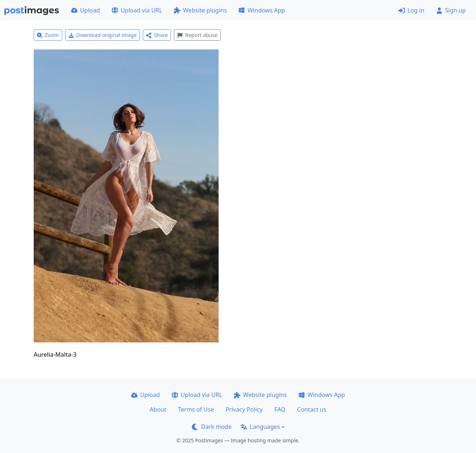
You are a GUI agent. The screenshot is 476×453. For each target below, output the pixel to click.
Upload (85, 10)
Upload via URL (137, 10)
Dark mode (212, 427)
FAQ (280, 409)
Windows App (262, 10)
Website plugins (200, 10)
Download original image (103, 35)
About (158, 409)
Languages (260, 427)
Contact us (312, 409)
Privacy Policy (244, 409)
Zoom (48, 35)
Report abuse (197, 35)
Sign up (451, 10)
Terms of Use (196, 409)
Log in (411, 10)
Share (157, 35)
